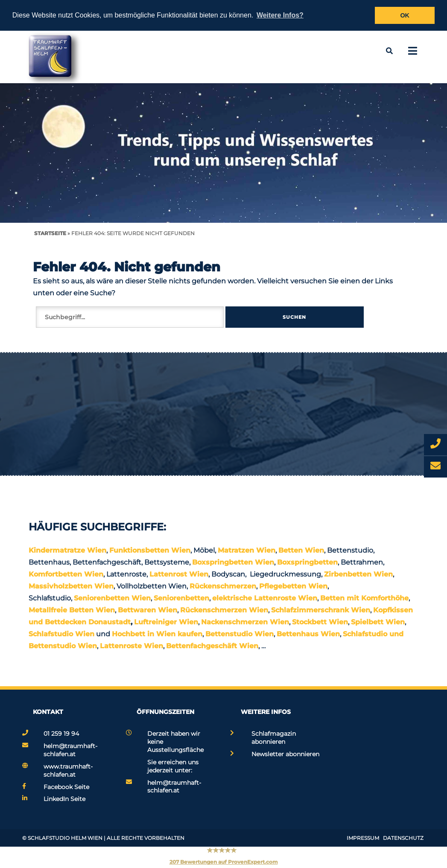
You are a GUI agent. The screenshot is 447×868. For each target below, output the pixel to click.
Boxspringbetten (307, 562)
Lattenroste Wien (131, 646)
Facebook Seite (66, 787)
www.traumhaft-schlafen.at (68, 770)
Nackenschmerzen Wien (245, 622)
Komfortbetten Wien (66, 574)
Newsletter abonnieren (285, 754)
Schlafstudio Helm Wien (65, 838)
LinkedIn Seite (64, 799)
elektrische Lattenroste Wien (265, 598)
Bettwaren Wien (148, 610)
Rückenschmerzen (223, 586)
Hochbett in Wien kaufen (157, 634)
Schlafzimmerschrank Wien (321, 610)
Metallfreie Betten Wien (72, 610)
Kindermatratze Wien (67, 550)
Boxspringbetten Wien (233, 562)
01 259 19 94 (61, 734)
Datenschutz (403, 838)
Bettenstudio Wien (240, 634)
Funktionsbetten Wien (150, 550)
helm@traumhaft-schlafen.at (70, 750)
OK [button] (405, 15)
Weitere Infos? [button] (280, 15)
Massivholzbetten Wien (71, 586)
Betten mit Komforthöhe (364, 598)
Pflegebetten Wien (293, 586)
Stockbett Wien (320, 622)
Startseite (50, 233)
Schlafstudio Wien (61, 634)
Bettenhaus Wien (308, 634)
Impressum (363, 838)
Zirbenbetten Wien (358, 574)
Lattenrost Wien (179, 574)
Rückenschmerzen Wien (224, 610)
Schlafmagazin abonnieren (274, 738)
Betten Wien (301, 550)
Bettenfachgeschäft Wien (212, 646)
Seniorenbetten (181, 598)
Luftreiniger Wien (166, 622)
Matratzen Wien (247, 550)
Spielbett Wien (378, 622)
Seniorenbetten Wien (112, 598)
